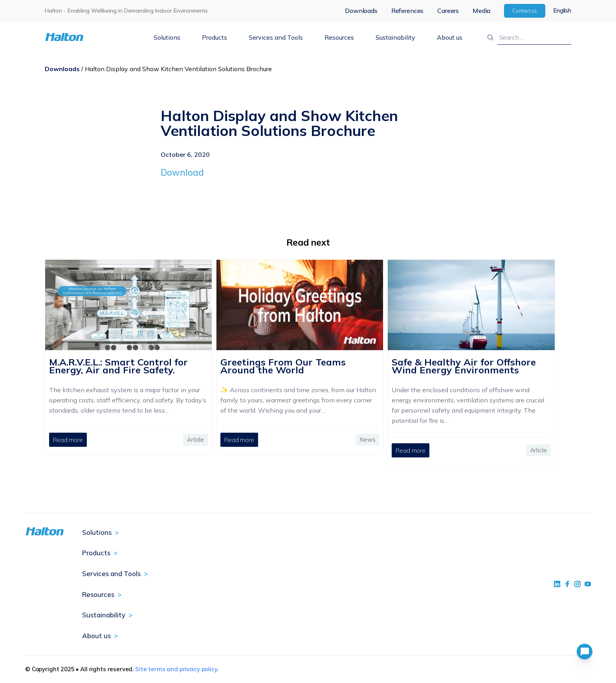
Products (214, 37)
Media (481, 11)
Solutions (167, 37)
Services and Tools (276, 37)
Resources (339, 37)
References (407, 11)
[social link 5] (577, 584)
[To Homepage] (89, 37)
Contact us (525, 11)
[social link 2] (567, 584)
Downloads (361, 11)
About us (450, 37)
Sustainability (395, 37)
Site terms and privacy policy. (177, 669)
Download (182, 172)
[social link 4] (588, 584)
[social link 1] (557, 584)
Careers (448, 11)
